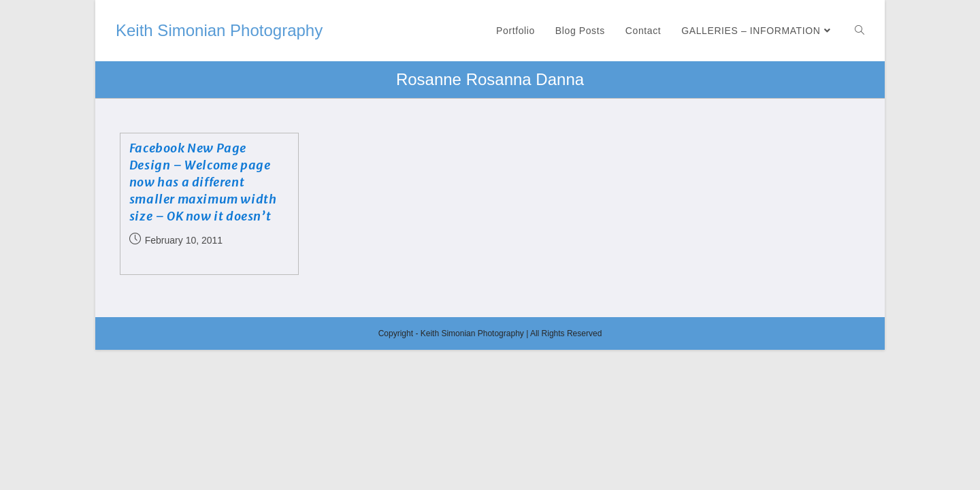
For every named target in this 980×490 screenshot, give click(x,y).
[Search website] (860, 31)
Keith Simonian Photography (219, 30)
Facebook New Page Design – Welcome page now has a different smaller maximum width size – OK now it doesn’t (203, 182)
